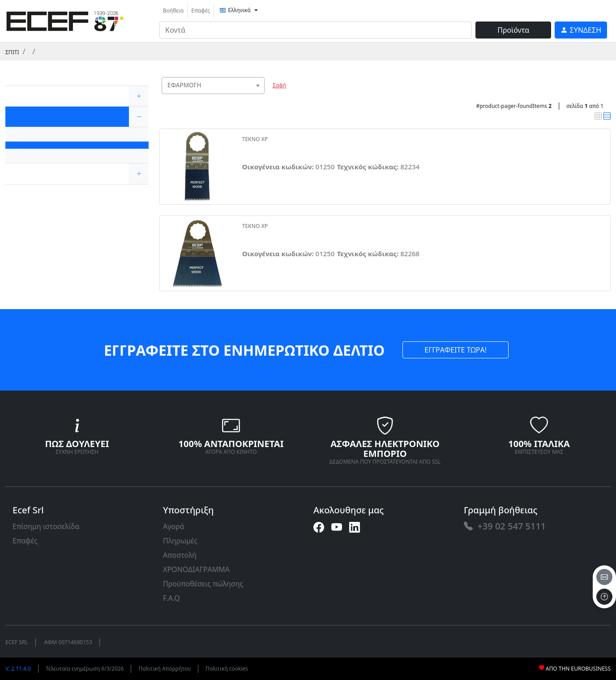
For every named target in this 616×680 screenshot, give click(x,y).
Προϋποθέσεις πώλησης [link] (203, 584)
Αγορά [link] (174, 526)
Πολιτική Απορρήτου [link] (165, 669)
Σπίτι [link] (12, 52)
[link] (65, 20)
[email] (604, 577)
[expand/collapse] (139, 96)
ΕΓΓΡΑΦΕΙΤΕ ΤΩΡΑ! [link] (456, 350)
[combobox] (213, 86)
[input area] (316, 30)
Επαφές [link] (201, 11)
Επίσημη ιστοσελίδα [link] (46, 526)
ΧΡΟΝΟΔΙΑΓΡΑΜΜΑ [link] (196, 569)
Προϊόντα (513, 30)
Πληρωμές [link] (180, 541)
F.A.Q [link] (171, 598)
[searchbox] (260, 97)
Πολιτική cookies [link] (227, 669)
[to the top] (604, 597)
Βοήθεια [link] (173, 11)
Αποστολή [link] (180, 555)
